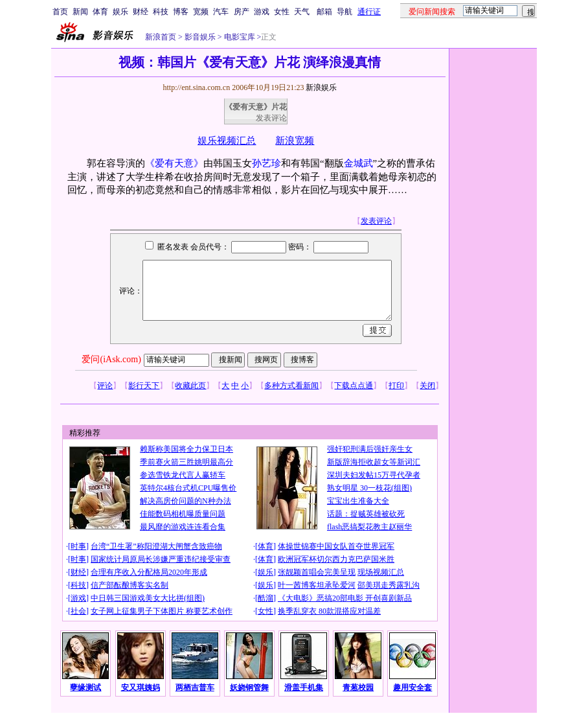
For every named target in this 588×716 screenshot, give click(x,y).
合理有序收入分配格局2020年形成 (149, 572)
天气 (302, 12)
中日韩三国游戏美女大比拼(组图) (148, 598)
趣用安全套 (413, 687)
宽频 (201, 12)
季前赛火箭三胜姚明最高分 (187, 462)
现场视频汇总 (381, 572)
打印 (396, 386)
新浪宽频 (295, 141)
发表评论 (271, 118)
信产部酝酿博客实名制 (130, 585)
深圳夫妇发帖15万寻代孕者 (374, 475)
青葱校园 (358, 687)
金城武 (358, 163)
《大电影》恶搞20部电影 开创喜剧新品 (345, 598)
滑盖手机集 (304, 687)
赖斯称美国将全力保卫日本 (187, 449)
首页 (60, 12)
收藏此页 (190, 386)
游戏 (262, 12)
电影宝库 (239, 37)
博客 (181, 12)
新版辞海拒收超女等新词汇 (374, 462)
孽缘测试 (85, 687)
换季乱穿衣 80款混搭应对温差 (329, 611)
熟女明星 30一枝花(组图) (369, 488)
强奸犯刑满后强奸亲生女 (370, 449)
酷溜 (266, 598)
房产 (242, 12)
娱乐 (120, 12)
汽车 (221, 12)
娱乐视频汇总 (227, 141)
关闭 (427, 386)
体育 (100, 12)
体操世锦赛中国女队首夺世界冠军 (336, 546)
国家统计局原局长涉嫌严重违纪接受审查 (161, 559)
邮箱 (324, 12)
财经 (141, 12)
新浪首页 (161, 37)
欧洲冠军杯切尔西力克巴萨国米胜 (336, 559)
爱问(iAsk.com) (111, 359)
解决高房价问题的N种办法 (186, 501)
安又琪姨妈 (141, 687)
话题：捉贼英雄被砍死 (366, 514)
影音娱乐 (200, 37)
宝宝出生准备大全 (358, 501)
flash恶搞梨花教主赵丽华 (369, 527)
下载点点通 (354, 386)
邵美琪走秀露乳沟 (389, 585)
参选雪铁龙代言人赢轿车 (183, 475)
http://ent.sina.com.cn (197, 87)
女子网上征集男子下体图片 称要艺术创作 (162, 611)
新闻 (80, 12)
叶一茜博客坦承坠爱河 (317, 585)
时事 (78, 546)
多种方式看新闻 (291, 386)
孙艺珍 (266, 163)
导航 (345, 12)
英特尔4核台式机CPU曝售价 (188, 488)
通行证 (369, 12)
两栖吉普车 (195, 687)
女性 (282, 12)
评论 (105, 386)
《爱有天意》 (174, 163)
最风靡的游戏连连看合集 (183, 527)
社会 (78, 611)
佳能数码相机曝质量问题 (183, 514)
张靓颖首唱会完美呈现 (317, 572)
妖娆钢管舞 (249, 687)
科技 (161, 12)
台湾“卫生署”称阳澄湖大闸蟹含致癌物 (156, 546)
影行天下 (144, 386)
